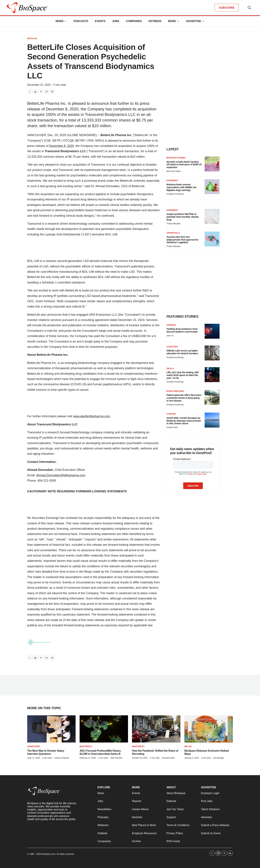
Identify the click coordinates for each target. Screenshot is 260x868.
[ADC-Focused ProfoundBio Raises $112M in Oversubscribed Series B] (104, 729)
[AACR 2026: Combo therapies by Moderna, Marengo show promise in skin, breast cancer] (212, 420)
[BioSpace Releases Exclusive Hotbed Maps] (209, 729)
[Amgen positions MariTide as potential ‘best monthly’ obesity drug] (212, 216)
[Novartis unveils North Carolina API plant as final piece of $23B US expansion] (212, 164)
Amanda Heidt (168, 758)
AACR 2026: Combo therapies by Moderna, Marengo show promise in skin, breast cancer (184, 421)
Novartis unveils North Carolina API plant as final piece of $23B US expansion (184, 165)
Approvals (173, 233)
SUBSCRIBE (227, 8)
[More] (65, 21)
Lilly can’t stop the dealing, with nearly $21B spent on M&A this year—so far (183, 375)
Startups (172, 347)
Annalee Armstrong (175, 194)
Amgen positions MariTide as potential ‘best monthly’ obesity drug (182, 217)
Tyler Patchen (116, 758)
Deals (170, 368)
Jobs (116, 21)
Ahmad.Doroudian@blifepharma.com (61, 475)
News (60, 21)
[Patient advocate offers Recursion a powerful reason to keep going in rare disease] (212, 397)
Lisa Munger (219, 758)
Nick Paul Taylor (174, 171)
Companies (134, 21)
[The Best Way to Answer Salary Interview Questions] (51, 729)
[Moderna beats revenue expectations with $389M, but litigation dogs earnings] (212, 187)
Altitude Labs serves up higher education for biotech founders (182, 352)
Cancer (171, 414)
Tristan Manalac (174, 224)
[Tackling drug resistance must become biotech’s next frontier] (212, 331)
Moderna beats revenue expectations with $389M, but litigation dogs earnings (181, 187)
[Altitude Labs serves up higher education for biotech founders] (212, 353)
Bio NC (188, 746)
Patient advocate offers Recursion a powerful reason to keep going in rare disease (184, 398)
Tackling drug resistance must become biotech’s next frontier (182, 330)
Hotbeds (155, 21)
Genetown (33, 746)
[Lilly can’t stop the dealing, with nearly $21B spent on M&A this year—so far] (212, 375)
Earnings (172, 180)
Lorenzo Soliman (62, 758)
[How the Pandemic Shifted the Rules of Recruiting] (156, 729)
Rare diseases (175, 391)
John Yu (170, 336)
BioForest (32, 38)
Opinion (171, 325)
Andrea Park (172, 427)
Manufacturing (176, 158)
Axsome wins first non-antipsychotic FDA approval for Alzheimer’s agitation (182, 240)
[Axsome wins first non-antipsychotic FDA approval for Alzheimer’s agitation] (212, 239)
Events (100, 21)
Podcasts (81, 21)
